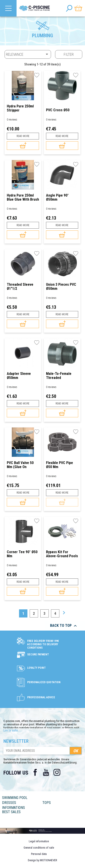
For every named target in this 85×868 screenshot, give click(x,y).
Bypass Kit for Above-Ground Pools (62, 554)
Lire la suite (11, 730)
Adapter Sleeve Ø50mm (19, 376)
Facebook (35, 772)
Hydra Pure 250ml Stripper (20, 108)
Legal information (39, 841)
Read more (23, 136)
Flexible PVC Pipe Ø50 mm (59, 465)
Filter (69, 54)
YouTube (46, 772)
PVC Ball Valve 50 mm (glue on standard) (20, 465)
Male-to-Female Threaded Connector (59, 376)
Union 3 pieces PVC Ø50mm (61, 287)
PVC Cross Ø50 (58, 110)
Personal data (39, 854)
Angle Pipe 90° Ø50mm (57, 197)
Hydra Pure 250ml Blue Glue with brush (23, 197)
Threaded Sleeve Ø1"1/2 (20, 287)
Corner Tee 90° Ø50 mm (22, 554)
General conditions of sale (39, 848)
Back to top (64, 626)
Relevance (28, 54)
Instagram (57, 772)
